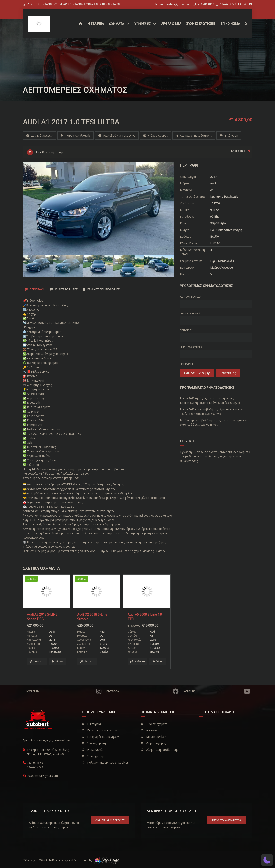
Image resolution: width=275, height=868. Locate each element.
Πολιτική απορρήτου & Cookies (105, 762)
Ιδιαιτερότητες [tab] (64, 289)
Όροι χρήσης (93, 756)
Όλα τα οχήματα (154, 724)
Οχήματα (117, 24)
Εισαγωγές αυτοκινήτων (100, 737)
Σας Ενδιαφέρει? (39, 136)
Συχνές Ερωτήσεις (96, 743)
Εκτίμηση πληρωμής (197, 373)
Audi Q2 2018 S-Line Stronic (92, 617)
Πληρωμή (186, 364)
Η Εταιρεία (91, 724)
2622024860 (204, 4)
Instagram (64, 691)
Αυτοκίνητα (151, 730)
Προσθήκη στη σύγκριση (47, 152)
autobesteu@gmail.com (175, 4)
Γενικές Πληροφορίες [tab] (101, 289)
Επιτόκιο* (186, 330)
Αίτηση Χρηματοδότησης (159, 750)
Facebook (143, 691)
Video (57, 661)
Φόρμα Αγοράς (156, 136)
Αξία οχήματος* (191, 297)
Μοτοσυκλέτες (153, 737)
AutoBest (52, 860)
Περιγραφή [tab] (35, 289)
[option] (98, 209)
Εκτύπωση (229, 136)
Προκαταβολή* (190, 313)
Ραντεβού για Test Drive (117, 136)
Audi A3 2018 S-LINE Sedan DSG (42, 617)
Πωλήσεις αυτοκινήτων (100, 730)
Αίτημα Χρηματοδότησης (194, 136)
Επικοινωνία (92, 750)
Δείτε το (37, 661)
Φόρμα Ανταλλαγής (75, 136)
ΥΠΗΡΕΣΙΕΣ (143, 24)
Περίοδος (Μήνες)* (192, 347)
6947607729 (226, 4)
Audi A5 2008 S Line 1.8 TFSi (145, 617)
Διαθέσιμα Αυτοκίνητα (110, 820)
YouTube (217, 691)
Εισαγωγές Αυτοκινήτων (226, 820)
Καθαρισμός (228, 373)
